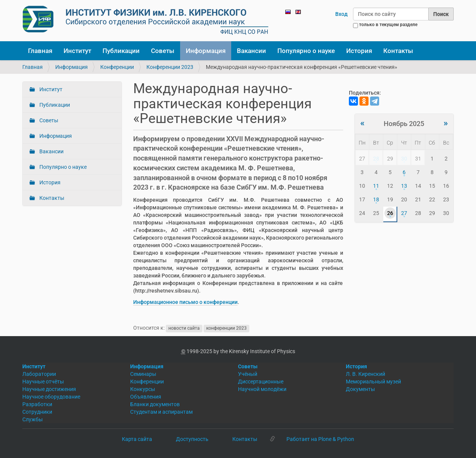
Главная (40, 51)
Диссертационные (261, 382)
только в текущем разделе (388, 25)
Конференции (117, 67)
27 (404, 213)
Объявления (146, 397)
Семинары (143, 374)
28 (376, 159)
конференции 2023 (226, 328)
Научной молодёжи (262, 389)
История (359, 51)
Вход (341, 14)
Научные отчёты (43, 382)
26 (390, 213)
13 (404, 186)
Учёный (248, 374)
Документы (360, 389)
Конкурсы (143, 389)
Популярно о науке (306, 51)
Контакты (398, 51)
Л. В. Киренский (366, 374)
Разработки (37, 404)
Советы (163, 51)
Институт (77, 51)
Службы (33, 419)
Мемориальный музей (373, 382)
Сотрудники (37, 412)
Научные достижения (49, 389)
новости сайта (184, 328)
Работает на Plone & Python (320, 439)
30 (404, 159)
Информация (206, 51)
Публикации (121, 51)
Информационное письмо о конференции (185, 302)
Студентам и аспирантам (161, 412)
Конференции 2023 (170, 67)
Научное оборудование (51, 397)
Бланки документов (155, 404)
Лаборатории (39, 374)
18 (376, 199)
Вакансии (251, 51)
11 (376, 186)
